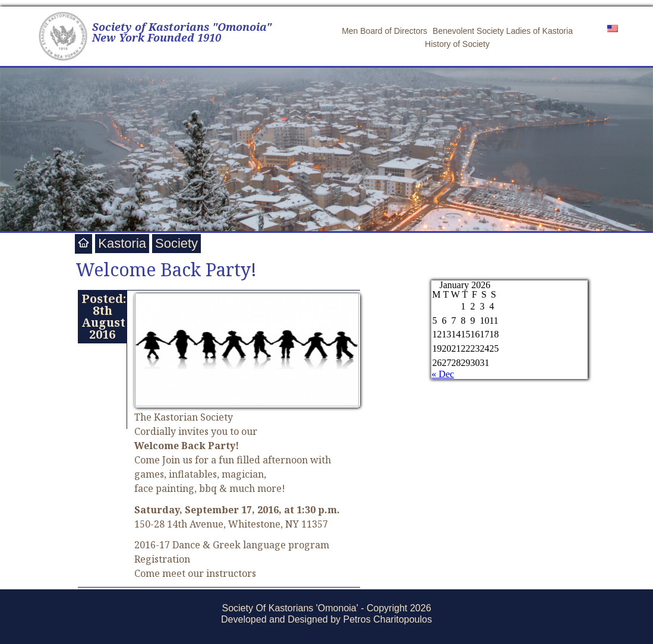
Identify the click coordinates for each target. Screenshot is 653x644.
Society (176, 243)
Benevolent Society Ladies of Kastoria (503, 31)
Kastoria (122, 243)
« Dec (443, 374)
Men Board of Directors (384, 31)
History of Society (457, 44)
